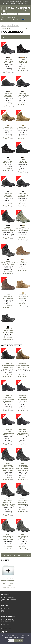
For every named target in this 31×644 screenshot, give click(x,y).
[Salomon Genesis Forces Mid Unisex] (23, 294)
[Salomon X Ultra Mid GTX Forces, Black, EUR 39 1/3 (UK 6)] (23, 430)
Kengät (16, 25)
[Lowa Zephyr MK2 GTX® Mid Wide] (8, 158)
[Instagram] (6, 633)
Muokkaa (11, 641)
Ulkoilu (9, 25)
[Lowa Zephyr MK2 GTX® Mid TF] (23, 58)
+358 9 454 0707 (10, 619)
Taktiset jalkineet (7, 28)
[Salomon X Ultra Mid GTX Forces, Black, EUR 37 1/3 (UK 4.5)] (8, 430)
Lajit (4, 25)
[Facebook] (3, 633)
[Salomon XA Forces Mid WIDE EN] (8, 192)
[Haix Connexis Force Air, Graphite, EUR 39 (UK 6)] (8, 535)
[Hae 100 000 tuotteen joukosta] (15, 14)
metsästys (6, 20)
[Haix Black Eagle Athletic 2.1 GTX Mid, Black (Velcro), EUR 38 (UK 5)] (23, 465)
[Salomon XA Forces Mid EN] (23, 92)
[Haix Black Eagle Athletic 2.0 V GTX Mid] (23, 226)
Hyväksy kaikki (19, 641)
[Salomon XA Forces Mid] (8, 125)
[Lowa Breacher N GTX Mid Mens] (8, 294)
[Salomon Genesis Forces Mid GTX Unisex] (8, 327)
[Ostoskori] (20, 20)
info (14, 20)
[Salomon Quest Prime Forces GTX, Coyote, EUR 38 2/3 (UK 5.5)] (23, 364)
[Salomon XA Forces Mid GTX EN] (8, 92)
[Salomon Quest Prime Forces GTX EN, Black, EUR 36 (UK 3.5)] (8, 364)
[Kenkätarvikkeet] (8, 576)
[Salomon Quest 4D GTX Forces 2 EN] (8, 58)
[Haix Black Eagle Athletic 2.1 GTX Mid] (8, 226)
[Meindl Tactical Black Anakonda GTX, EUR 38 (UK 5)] (23, 500)
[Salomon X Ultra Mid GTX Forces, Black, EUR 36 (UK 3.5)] (23, 396)
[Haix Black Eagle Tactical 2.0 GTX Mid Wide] (8, 260)
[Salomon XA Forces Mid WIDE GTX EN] (23, 192)
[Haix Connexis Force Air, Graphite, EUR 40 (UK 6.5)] (23, 535)
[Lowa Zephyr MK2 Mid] (23, 260)
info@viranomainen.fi (8, 621)
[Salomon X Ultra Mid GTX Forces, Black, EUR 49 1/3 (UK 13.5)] (8, 396)
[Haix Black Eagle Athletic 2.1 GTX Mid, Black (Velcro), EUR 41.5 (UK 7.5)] (8, 500)
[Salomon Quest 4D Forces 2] (23, 125)
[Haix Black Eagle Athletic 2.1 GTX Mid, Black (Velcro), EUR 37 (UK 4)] (8, 465)
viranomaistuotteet (10, 17)
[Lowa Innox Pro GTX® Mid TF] (23, 158)
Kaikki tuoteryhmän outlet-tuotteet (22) (16, 555)
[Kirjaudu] (17, 19)
